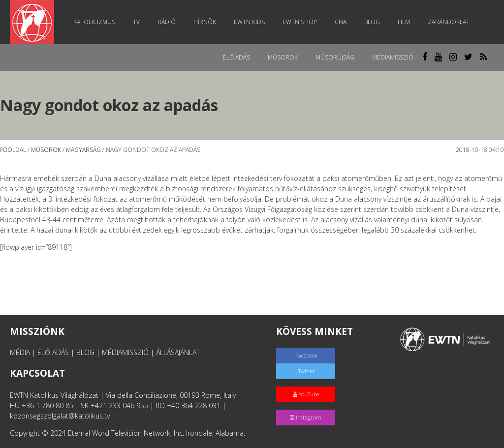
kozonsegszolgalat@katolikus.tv (60, 416)
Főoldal (13, 150)
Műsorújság (335, 57)
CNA (341, 22)
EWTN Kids (249, 22)
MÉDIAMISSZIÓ (125, 352)
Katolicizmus (94, 22)
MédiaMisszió (393, 57)
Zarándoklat (449, 22)
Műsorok (283, 57)
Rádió (167, 22)
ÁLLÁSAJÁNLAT (178, 352)
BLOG (85, 352)
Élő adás (236, 57)
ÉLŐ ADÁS (53, 352)
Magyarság (83, 150)
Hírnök (205, 22)
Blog (372, 22)
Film (404, 22)
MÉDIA (20, 352)
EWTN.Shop (300, 22)
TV (136, 22)
